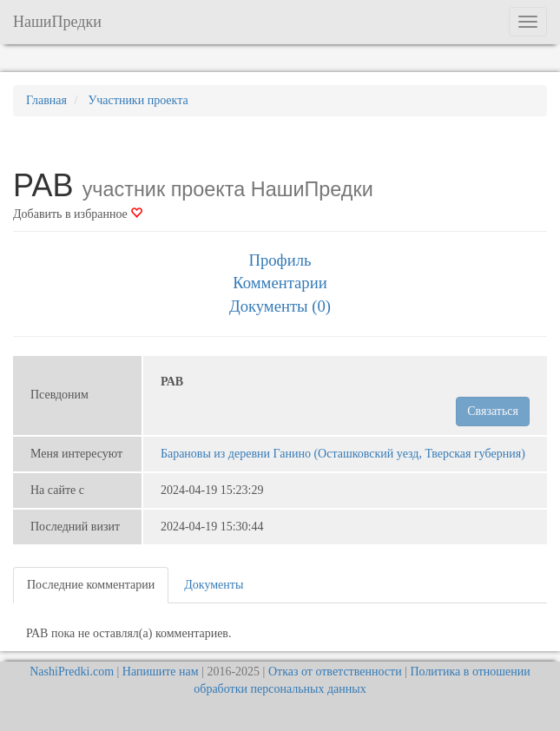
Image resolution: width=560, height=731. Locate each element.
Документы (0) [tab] (280, 306)
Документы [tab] (214, 585)
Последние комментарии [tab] (91, 585)
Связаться (493, 411)
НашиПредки (57, 22)
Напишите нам (161, 672)
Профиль (280, 260)
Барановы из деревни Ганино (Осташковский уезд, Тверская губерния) (343, 454)
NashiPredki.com (72, 672)
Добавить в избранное (78, 214)
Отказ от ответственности (335, 672)
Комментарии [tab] (280, 283)
